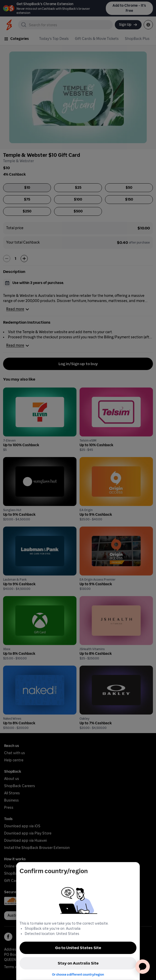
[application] (143, 967)
